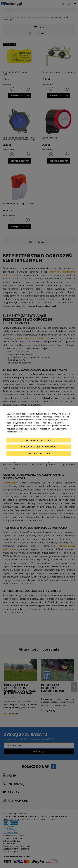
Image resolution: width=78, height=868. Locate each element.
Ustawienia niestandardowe (39, 447)
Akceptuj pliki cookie (39, 440)
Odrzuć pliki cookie (39, 453)
